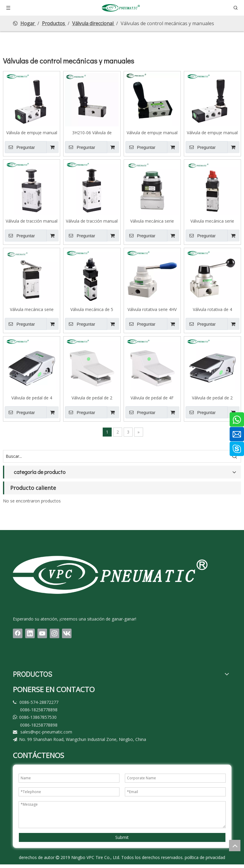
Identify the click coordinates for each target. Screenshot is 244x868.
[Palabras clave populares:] (235, 456)
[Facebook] (18, 633)
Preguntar (20, 147)
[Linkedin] (30, 633)
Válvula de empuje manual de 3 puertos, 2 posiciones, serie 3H (32, 132)
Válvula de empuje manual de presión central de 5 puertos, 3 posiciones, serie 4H (212, 132)
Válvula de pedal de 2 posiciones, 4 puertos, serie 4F (212, 398)
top (235, 846)
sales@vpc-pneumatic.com (46, 732)
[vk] (67, 633)
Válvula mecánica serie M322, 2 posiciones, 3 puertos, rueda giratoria (32, 309)
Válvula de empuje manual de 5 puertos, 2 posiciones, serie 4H (152, 132)
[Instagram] (54, 633)
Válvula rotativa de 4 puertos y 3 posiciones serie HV (212, 309)
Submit (122, 837)
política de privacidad (205, 857)
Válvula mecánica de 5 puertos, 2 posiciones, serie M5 (92, 309)
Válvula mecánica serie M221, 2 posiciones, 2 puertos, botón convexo (152, 221)
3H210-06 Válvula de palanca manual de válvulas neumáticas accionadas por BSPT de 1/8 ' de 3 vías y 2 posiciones (92, 132)
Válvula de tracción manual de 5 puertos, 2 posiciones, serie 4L (92, 221)
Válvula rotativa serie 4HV (152, 309)
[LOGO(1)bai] (110, 575)
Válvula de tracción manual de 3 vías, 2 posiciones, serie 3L (32, 221)
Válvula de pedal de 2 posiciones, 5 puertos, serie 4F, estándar (92, 398)
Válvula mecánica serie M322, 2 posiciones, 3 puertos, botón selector (212, 221)
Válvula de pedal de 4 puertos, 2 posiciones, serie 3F (32, 398)
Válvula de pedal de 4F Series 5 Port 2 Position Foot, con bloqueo (152, 398)
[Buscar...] (116, 456)
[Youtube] (42, 633)
